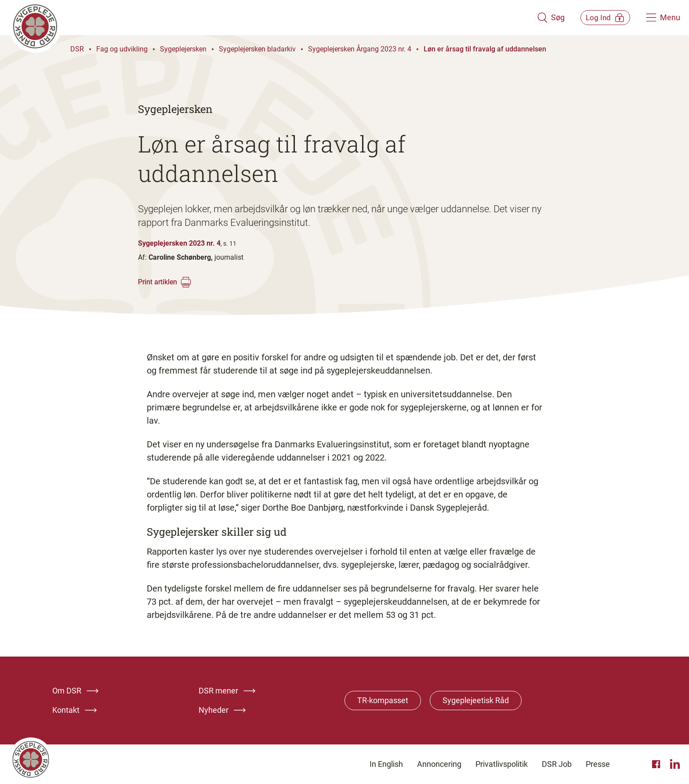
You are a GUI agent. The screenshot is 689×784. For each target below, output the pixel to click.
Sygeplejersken (183, 49)
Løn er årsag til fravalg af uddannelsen (485, 49)
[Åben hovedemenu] (663, 18)
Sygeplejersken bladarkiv (257, 49)
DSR (77, 49)
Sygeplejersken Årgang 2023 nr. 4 (360, 49)
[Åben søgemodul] (539, 18)
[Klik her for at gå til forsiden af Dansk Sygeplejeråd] (267, 18)
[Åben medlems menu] (599, 17)
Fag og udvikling (122, 49)
